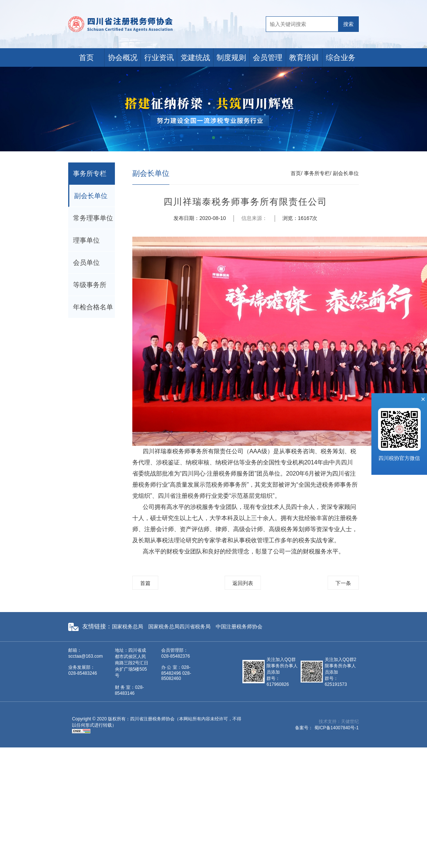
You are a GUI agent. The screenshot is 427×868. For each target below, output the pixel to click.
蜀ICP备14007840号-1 (337, 728)
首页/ (297, 173)
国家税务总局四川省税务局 (179, 627)
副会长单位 (91, 196)
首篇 (145, 583)
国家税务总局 (128, 627)
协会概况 (123, 57)
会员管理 (268, 57)
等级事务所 (90, 285)
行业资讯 (159, 57)
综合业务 (341, 57)
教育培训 (304, 57)
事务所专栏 (90, 174)
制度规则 (231, 57)
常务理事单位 (93, 218)
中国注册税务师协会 (239, 627)
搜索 (348, 24)
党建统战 (195, 57)
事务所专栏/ (318, 173)
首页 (86, 57)
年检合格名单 (93, 307)
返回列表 (243, 583)
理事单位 (86, 240)
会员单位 (86, 263)
